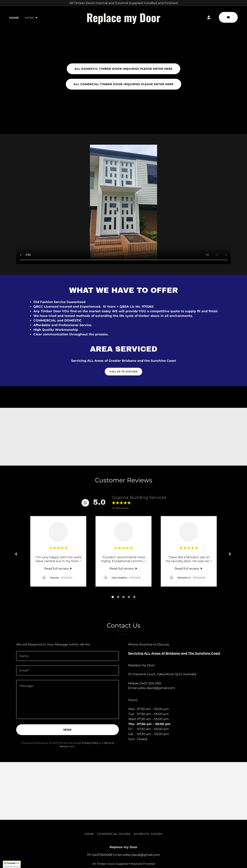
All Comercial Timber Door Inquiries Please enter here (124, 84)
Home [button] (89, 834)
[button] (31, 18)
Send (68, 730)
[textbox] (68, 656)
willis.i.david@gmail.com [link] (156, 688)
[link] (124, 21)
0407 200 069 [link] (150, 683)
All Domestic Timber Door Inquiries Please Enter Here (124, 69)
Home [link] (14, 18)
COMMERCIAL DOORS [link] (114, 834)
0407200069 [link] (102, 855)
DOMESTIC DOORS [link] (148, 834)
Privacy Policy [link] (90, 743)
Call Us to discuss (123, 371)
